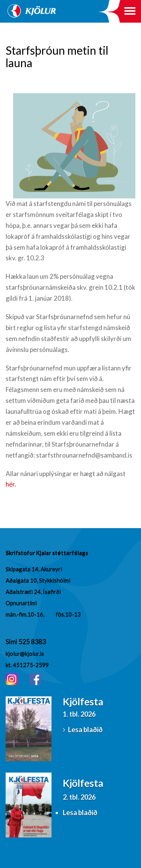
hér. (11, 484)
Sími (12, 641)
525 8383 (32, 641)
